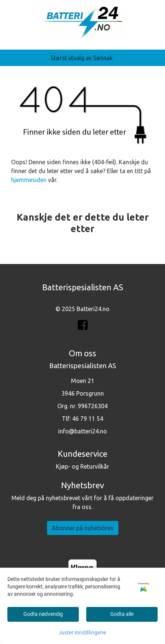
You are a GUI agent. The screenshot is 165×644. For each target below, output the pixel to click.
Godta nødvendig (43, 614)
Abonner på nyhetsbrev (83, 528)
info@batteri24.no (82, 431)
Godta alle (122, 614)
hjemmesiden (29, 180)
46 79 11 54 (88, 419)
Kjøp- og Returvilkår (82, 466)
